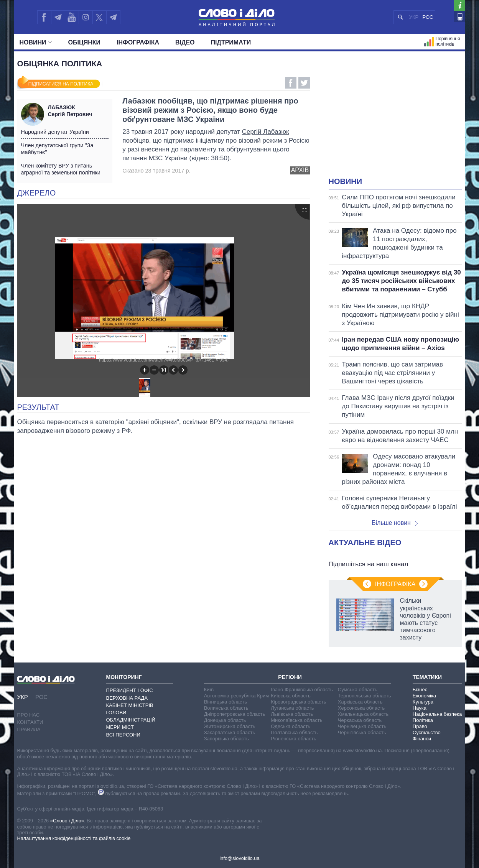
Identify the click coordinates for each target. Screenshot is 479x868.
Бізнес (420, 690)
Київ (209, 690)
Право (420, 726)
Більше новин (395, 523)
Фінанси (422, 739)
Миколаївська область (296, 720)
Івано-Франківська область (302, 690)
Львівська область (292, 714)
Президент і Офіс (130, 690)
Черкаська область (360, 720)
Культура (423, 702)
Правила (29, 729)
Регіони (290, 677)
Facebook (291, 83)
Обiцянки (84, 42)
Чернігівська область (362, 732)
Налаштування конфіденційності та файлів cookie (74, 838)
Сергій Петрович (78, 111)
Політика (423, 720)
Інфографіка (138, 42)
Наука (420, 708)
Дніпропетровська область (235, 714)
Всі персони (123, 735)
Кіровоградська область (298, 702)
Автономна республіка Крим (237, 696)
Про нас (29, 715)
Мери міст (120, 727)
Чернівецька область (362, 726)
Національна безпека (437, 714)
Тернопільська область (365, 696)
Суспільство (427, 732)
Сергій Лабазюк (266, 132)
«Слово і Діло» (67, 821)
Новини (36, 42)
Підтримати (231, 42)
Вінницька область (226, 702)
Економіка (424, 696)
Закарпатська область (230, 732)
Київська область (291, 696)
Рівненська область (293, 739)
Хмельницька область (363, 714)
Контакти (30, 722)
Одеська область (291, 726)
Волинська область (226, 708)
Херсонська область (361, 708)
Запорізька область (226, 739)
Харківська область (360, 702)
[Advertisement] (395, 119)
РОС (428, 17)
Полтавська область (294, 732)
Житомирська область (230, 726)
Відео (185, 42)
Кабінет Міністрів (130, 705)
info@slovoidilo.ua (239, 858)
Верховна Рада (127, 698)
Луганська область (292, 708)
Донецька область (225, 720)
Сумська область (358, 690)
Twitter (304, 83)
